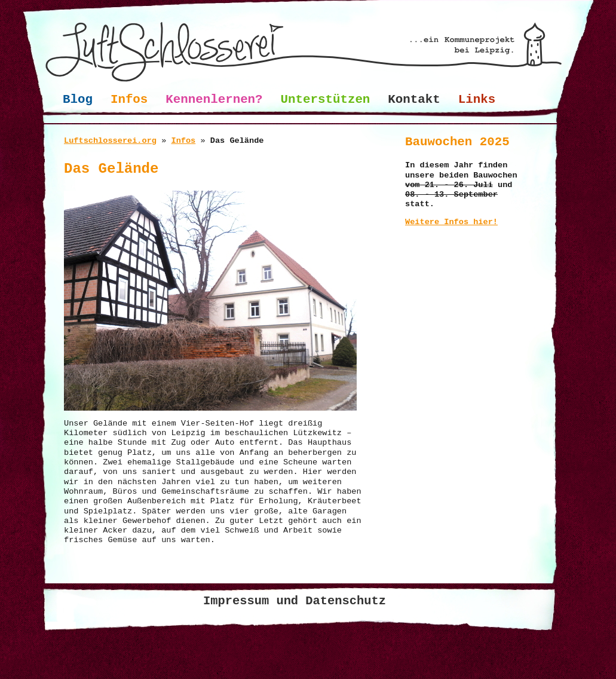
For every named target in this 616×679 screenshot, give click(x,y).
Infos (129, 100)
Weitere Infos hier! (451, 222)
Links (477, 100)
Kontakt (414, 100)
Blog (78, 100)
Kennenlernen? (214, 100)
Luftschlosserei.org (110, 141)
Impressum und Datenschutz (295, 601)
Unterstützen (326, 100)
